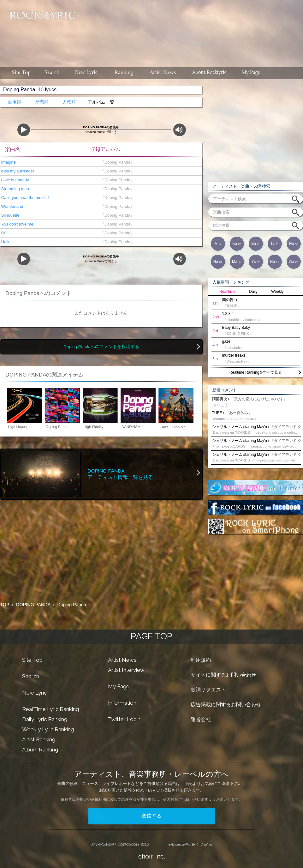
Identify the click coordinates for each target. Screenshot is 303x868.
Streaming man (15, 189)
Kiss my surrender (17, 171)
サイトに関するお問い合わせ (223, 675)
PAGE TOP (151, 636)
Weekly (277, 292)
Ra (275, 262)
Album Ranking (40, 750)
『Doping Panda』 (116, 162)
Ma (237, 262)
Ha (218, 262)
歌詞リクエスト (208, 690)
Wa (294, 262)
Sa (256, 244)
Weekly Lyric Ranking (48, 729)
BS (3, 233)
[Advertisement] (153, 40)
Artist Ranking (39, 739)
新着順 (42, 102)
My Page (119, 686)
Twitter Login (124, 719)
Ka (237, 244)
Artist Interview (126, 670)
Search (31, 676)
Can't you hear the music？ (25, 198)
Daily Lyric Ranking (45, 719)
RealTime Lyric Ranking (50, 709)
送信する (151, 816)
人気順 (69, 102)
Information (122, 703)
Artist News (122, 660)
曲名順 (15, 102)
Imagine (8, 162)
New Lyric (34, 693)
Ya (255, 262)
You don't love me (17, 224)
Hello (5, 242)
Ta (275, 244)
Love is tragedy (15, 180)
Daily (253, 292)
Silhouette (10, 215)
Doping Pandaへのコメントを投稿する (101, 347)
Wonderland (12, 206)
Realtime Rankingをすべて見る (256, 372)
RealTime (227, 292)
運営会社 (201, 719)
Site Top (32, 660)
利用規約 (201, 660)
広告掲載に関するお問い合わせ (226, 705)
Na (294, 244)
